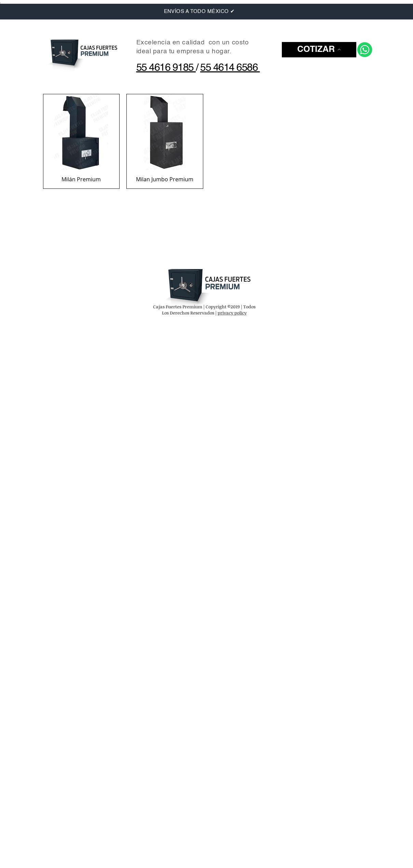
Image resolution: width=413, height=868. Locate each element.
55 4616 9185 (166, 68)
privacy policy (232, 313)
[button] (319, 50)
